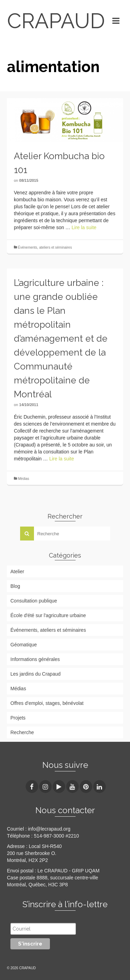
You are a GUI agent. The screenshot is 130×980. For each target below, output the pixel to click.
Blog (15, 586)
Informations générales (35, 659)
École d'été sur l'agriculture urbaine (48, 615)
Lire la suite (84, 227)
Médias (24, 479)
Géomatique (24, 645)
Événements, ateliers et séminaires (45, 247)
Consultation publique (34, 601)
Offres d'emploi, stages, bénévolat (47, 703)
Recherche (22, 732)
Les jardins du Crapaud (36, 674)
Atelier (17, 571)
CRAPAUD (54, 21)
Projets (18, 718)
